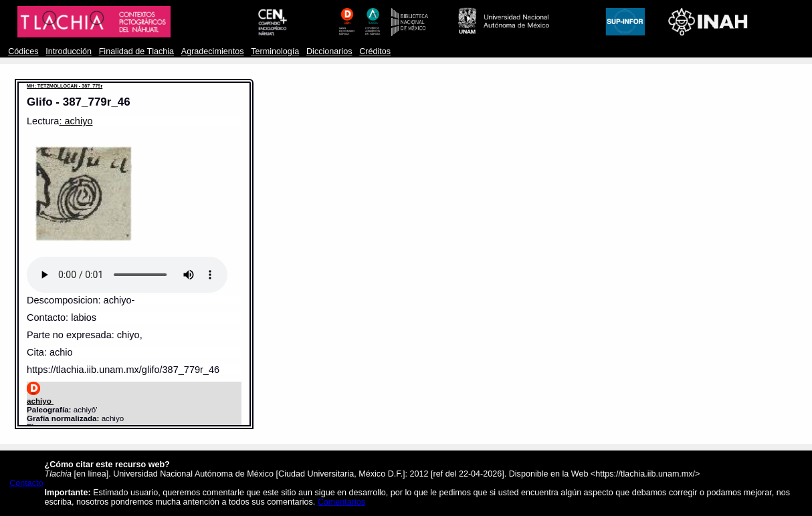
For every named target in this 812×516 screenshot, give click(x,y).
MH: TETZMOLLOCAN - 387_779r (65, 86)
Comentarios (341, 502)
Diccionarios (329, 51)
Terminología (275, 51)
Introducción (69, 51)
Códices (23, 51)
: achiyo (76, 121)
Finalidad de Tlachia (136, 51)
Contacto (26, 483)
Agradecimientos (213, 51)
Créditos (375, 51)
